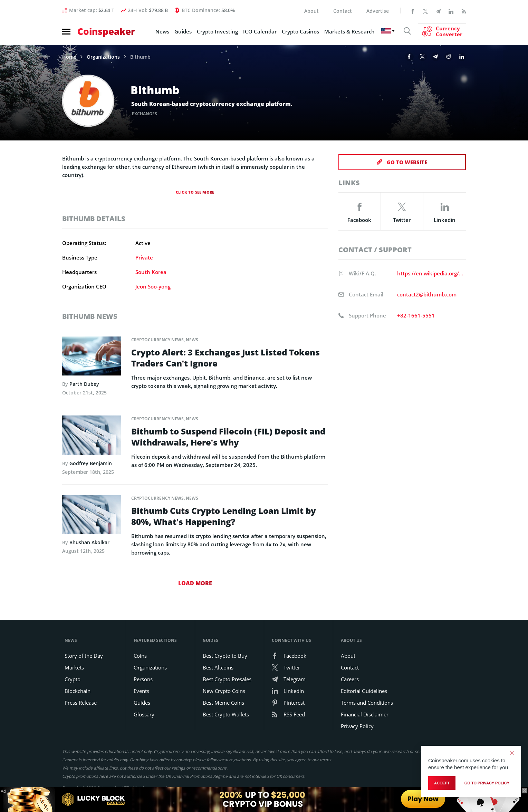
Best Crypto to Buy (225, 656)
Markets (74, 667)
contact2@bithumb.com (427, 294)
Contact (343, 11)
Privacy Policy (357, 726)
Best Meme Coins (223, 703)
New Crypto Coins (224, 691)
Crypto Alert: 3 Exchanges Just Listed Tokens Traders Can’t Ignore (225, 358)
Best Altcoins (218, 667)
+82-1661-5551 (416, 315)
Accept (442, 783)
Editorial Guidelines (364, 691)
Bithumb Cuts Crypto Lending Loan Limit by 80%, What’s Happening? (224, 516)
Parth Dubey (84, 384)
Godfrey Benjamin (91, 463)
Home (69, 57)
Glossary (144, 714)
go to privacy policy (487, 783)
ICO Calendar (260, 31)
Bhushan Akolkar (89, 542)
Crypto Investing (217, 31)
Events (141, 691)
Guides (183, 31)
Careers (350, 679)
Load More (195, 583)
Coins (140, 656)
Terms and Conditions (367, 703)
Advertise (378, 11)
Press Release (81, 703)
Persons (143, 679)
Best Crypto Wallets (226, 714)
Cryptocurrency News (157, 340)
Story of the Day (84, 656)
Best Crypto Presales (227, 679)
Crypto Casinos (300, 31)
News (162, 31)
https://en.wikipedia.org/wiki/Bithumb (430, 273)
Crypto (73, 679)
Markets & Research (349, 31)
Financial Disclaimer (365, 714)
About (311, 11)
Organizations (103, 57)
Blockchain (78, 691)
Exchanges (145, 114)
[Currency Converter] (442, 31)
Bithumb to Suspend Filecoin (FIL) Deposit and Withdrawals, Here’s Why (228, 437)
